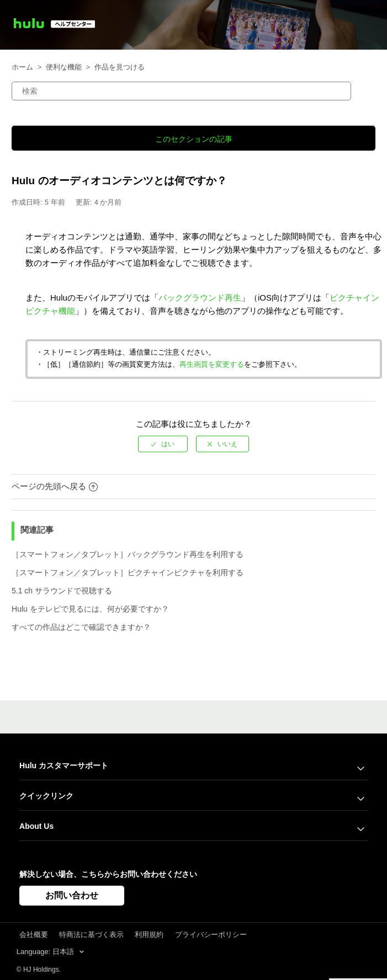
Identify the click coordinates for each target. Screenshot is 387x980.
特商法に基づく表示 (91, 935)
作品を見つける (120, 67)
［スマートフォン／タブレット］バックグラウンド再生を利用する (128, 554)
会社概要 (34, 935)
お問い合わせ (72, 895)
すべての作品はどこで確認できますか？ (81, 627)
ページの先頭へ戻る (55, 486)
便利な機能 (64, 67)
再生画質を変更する (212, 365)
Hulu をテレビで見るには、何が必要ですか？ (90, 609)
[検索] (181, 91)
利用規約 (149, 935)
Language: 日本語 (46, 952)
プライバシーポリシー (211, 935)
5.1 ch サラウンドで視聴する (62, 591)
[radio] (163, 444)
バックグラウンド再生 (200, 298)
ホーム (22, 67)
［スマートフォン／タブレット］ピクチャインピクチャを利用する (128, 572)
